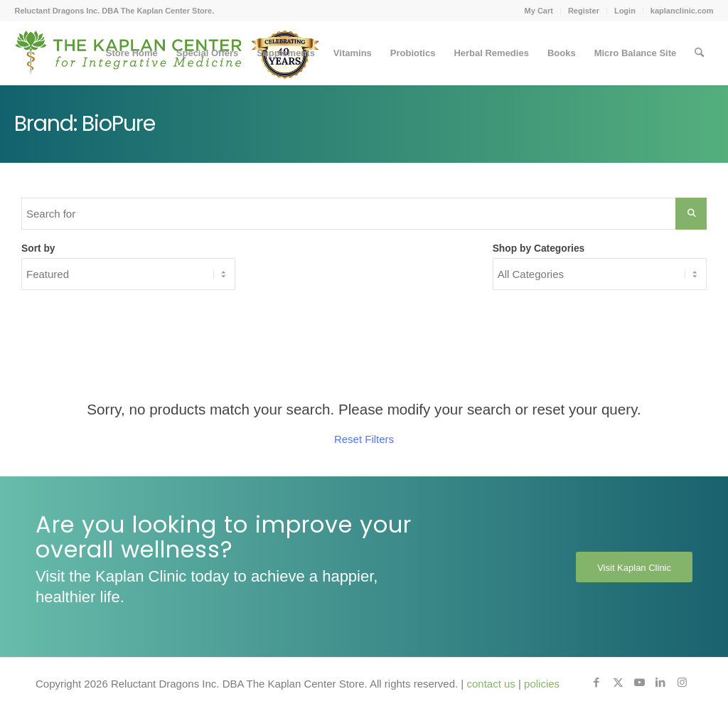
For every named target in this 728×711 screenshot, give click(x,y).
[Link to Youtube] (639, 683)
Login (625, 11)
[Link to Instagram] (682, 683)
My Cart (539, 11)
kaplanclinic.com (682, 11)
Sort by (38, 248)
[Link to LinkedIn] (660, 683)
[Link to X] (618, 683)
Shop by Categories (539, 248)
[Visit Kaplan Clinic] (634, 567)
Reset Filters (364, 439)
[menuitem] (539, 11)
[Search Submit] (691, 214)
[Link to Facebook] (596, 683)
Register (584, 11)
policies (542, 684)
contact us (491, 684)
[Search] (699, 53)
